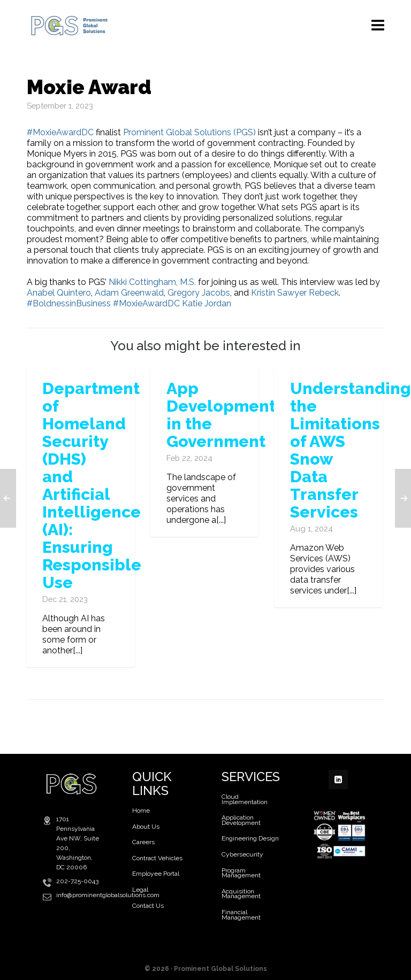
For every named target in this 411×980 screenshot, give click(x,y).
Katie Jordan (207, 303)
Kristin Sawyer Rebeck (295, 293)
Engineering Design (250, 838)
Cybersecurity (242, 854)
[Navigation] (378, 25)
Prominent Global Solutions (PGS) (189, 132)
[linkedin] (338, 780)
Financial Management (241, 915)
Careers (143, 842)
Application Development (241, 820)
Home (141, 811)
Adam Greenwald (129, 293)
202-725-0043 (77, 881)
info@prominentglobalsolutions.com (108, 895)
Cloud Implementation (245, 799)
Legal (140, 890)
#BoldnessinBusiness (69, 303)
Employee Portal (156, 874)
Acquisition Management (241, 894)
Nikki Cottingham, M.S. (152, 282)
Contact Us (148, 906)
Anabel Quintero (59, 293)
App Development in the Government (221, 415)
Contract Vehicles (157, 858)
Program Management (241, 873)
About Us (146, 827)
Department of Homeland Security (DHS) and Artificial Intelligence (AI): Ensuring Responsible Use (92, 485)
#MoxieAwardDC (60, 132)
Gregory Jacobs (199, 293)
